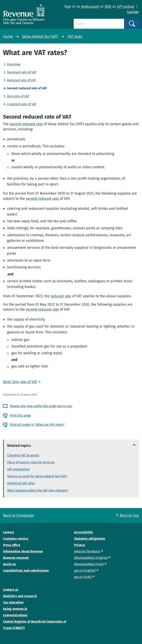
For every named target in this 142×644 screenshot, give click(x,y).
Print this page (20, 415)
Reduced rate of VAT (21, 80)
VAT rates (75, 36)
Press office (12, 545)
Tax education (13, 602)
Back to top (129, 515)
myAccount (90, 7)
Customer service (16, 539)
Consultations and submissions (26, 571)
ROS (108, 7)
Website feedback (87, 551)
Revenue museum (16, 558)
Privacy (79, 545)
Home (8, 36)
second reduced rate (26, 124)
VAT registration (18, 469)
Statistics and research (20, 596)
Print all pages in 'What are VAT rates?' (37, 425)
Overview (14, 64)
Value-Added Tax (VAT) (40, 36)
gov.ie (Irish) (83, 577)
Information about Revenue (23, 551)
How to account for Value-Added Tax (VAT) (37, 476)
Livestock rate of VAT (22, 104)
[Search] (99, 24)
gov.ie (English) (85, 571)
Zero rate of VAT (18, 96)
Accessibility (83, 532)
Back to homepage (19, 515)
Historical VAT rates (21, 483)
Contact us (11, 590)
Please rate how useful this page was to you (41, 406)
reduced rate (61, 296)
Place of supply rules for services (31, 462)
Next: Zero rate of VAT (20, 382)
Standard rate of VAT (22, 72)
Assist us (9, 564)
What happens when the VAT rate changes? (38, 490)
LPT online (125, 7)
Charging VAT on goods (23, 455)
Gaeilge (133, 12)
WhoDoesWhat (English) (91, 558)
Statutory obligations (90, 539)
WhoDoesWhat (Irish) (89, 564)
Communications (15, 615)
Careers (9, 532)
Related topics (19, 446)
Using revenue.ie (15, 609)
